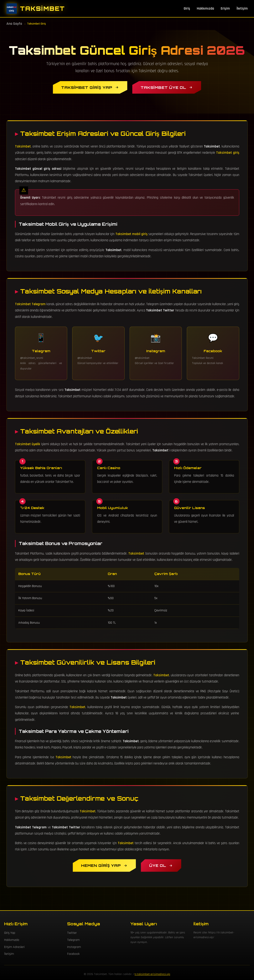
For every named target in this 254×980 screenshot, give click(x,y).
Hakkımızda (205, 9)
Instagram (74, 947)
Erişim (225, 9)
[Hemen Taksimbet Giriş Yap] (104, 865)
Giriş (187, 9)
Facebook (73, 954)
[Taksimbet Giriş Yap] (90, 87)
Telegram (73, 940)
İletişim (242, 9)
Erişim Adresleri (14, 947)
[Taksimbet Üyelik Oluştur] (161, 865)
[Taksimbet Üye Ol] (167, 87)
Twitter (72, 933)
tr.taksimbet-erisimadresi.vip (152, 974)
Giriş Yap (10, 933)
